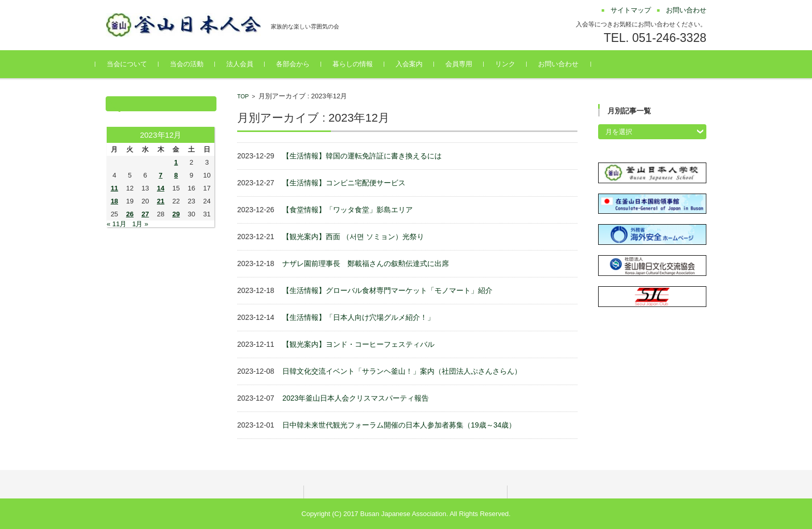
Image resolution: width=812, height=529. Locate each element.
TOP (243, 96)
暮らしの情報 (363, 64)
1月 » (140, 224)
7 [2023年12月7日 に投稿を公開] (161, 175)
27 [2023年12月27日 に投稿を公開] (145, 214)
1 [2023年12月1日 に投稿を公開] (176, 162)
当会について (137, 64)
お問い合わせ (569, 64)
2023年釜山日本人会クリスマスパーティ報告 (356, 398)
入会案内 (419, 64)
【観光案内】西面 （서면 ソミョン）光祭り (353, 237)
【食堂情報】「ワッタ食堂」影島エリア (347, 210)
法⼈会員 (250, 64)
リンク (516, 64)
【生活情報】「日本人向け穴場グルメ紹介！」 (358, 317)
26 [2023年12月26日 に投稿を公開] (129, 214)
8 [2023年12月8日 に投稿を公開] (176, 175)
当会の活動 (197, 64)
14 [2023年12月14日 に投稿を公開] (161, 188)
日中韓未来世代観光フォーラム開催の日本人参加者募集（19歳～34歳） (399, 425)
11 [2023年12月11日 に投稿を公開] (114, 188)
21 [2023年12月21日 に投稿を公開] (161, 201)
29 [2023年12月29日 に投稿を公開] (176, 214)
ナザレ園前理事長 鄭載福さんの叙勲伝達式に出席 (366, 263)
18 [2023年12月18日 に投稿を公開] (114, 201)
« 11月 (117, 224)
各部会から (303, 64)
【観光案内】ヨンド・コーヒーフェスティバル (358, 344)
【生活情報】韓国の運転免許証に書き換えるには (362, 156)
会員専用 (469, 64)
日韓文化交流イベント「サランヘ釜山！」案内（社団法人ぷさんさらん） (402, 371)
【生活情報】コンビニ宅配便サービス (344, 183)
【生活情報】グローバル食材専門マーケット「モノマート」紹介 (387, 290)
